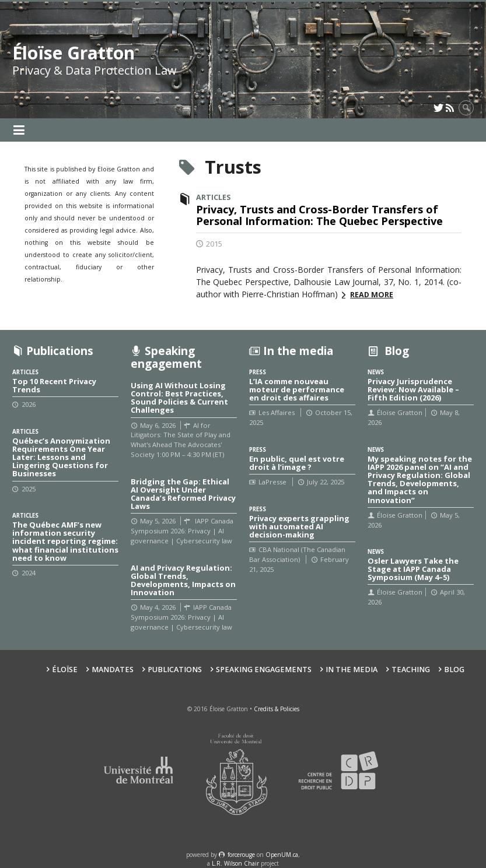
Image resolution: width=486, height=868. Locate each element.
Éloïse (65, 670)
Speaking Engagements (264, 670)
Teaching (411, 670)
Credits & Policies (277, 709)
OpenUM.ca (282, 855)
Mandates (113, 670)
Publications (175, 670)
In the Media (352, 670)
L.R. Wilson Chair (235, 863)
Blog (454, 670)
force (241, 855)
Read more (372, 295)
